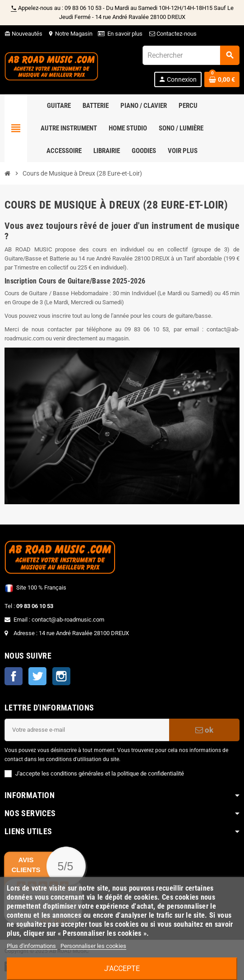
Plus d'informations (32, 946)
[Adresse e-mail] (87, 730)
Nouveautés (23, 34)
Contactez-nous (172, 34)
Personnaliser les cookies (93, 946)
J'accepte (122, 968)
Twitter (37, 676)
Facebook (14, 676)
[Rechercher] (191, 55)
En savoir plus (125, 34)
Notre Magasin (70, 34)
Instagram (61, 676)
